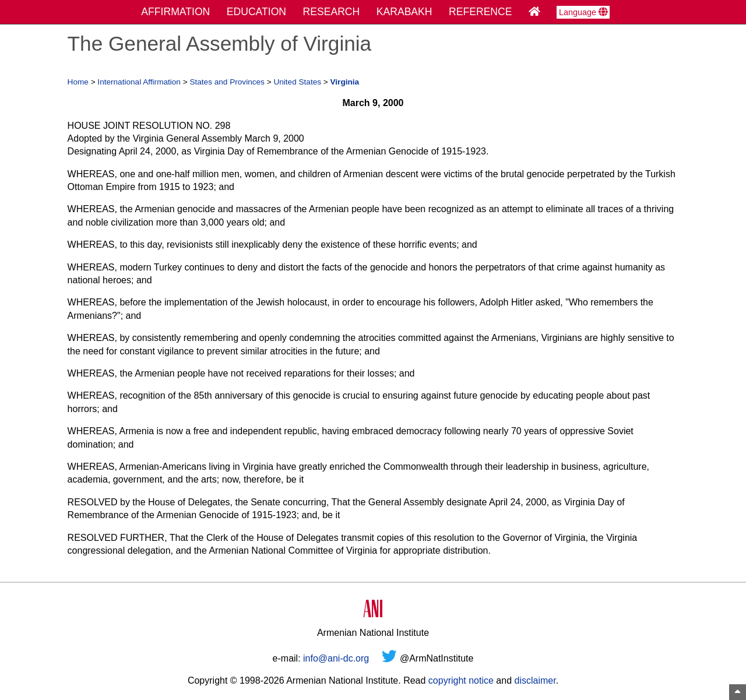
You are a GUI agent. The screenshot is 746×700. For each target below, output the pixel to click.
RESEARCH (332, 12)
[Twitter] (389, 658)
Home (78, 82)
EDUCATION (256, 12)
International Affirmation (139, 82)
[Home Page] (534, 12)
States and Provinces (227, 82)
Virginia (345, 82)
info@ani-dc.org (336, 658)
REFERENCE (481, 12)
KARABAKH (404, 12)
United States (297, 82)
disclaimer (535, 680)
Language (583, 12)
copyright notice (461, 680)
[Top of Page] (738, 692)
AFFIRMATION (175, 12)
